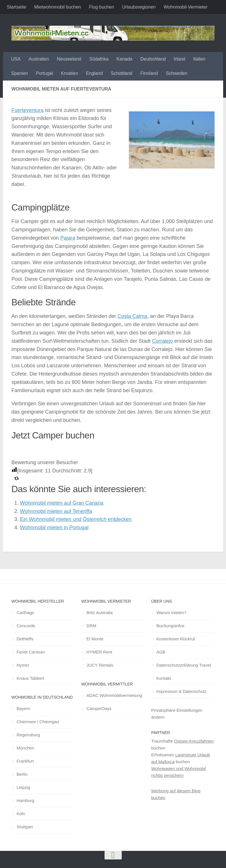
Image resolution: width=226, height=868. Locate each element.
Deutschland (153, 59)
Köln (21, 814)
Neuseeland (69, 59)
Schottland (122, 73)
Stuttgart (25, 827)
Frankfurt (25, 761)
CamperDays (99, 708)
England (94, 73)
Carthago (25, 613)
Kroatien (69, 73)
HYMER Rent (99, 652)
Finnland (149, 73)
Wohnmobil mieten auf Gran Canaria (62, 503)
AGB (161, 652)
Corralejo (162, 341)
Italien (199, 59)
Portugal (45, 73)
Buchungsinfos (170, 626)
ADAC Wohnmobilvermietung (114, 695)
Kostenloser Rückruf (176, 639)
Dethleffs (25, 639)
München (25, 748)
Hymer (23, 665)
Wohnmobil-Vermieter (186, 7)
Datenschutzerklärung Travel (184, 665)
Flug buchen (101, 7)
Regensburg (28, 735)
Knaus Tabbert (30, 678)
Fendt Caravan (31, 652)
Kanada (124, 59)
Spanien (20, 73)
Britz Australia (100, 613)
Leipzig (23, 787)
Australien (39, 59)
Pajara (68, 238)
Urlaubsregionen (139, 7)
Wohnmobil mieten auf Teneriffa (56, 511)
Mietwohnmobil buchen (58, 7)
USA (16, 59)
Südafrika (99, 59)
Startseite (17, 7)
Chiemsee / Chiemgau (38, 722)
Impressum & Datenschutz (181, 691)
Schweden (177, 73)
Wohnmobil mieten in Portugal (54, 528)
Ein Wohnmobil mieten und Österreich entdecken (76, 519)
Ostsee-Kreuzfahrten (194, 741)
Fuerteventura (27, 110)
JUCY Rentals (100, 665)
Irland (179, 59)
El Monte (95, 639)
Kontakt (164, 678)
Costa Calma (132, 316)
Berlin (22, 774)
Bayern (23, 708)
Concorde (26, 626)
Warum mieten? (171, 613)
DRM (91, 626)
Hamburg (25, 800)
